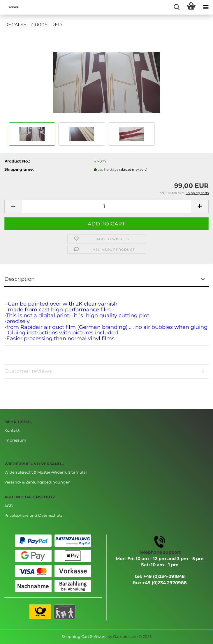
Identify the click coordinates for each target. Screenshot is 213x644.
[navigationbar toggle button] (206, 7)
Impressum (15, 440)
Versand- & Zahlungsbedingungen (37, 482)
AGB (9, 506)
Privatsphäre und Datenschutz (34, 515)
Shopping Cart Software (84, 636)
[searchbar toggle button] (177, 7)
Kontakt (12, 430)
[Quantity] (106, 206)
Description (20, 279)
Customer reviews (28, 371)
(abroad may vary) (133, 170)
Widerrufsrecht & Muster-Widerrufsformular (46, 472)
